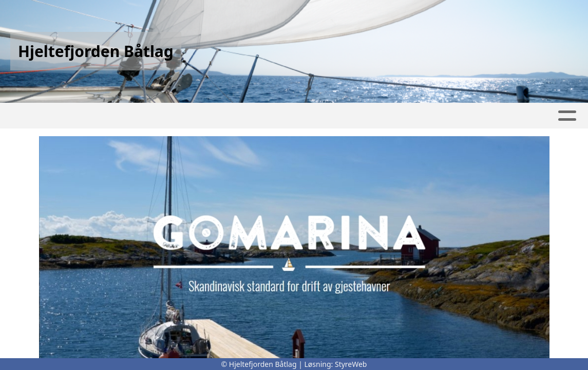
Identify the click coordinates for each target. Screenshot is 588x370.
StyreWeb (351, 364)
